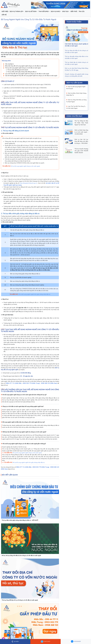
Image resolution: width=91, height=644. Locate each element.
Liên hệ (4, 15)
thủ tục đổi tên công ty (78, 106)
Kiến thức (74, 12)
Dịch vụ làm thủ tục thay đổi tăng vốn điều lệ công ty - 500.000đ (81, 141)
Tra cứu (82, 12)
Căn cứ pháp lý (9, 64)
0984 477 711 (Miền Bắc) (14, 383)
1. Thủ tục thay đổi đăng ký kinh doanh (17, 70)
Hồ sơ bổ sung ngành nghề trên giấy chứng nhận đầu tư (34, 294)
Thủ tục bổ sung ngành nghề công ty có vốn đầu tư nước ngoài (23, 68)
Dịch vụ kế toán (31, 12)
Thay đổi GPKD (44, 12)
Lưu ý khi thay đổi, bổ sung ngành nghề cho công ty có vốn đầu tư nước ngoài (27, 74)
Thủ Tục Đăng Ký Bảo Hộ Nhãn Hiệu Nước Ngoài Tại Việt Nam (81, 123)
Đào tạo (65, 12)
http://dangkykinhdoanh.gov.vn (29, 183)
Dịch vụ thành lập (16, 12)
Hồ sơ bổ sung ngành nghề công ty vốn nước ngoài (25, 166)
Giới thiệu (5, 12)
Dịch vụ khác (55, 12)
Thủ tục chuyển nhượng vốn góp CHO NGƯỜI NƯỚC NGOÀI (81, 151)
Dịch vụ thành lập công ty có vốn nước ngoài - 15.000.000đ (81, 132)
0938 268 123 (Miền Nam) (49, 383)
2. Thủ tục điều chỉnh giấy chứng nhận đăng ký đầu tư (21, 72)
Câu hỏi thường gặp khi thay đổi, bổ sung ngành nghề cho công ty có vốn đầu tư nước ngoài (31, 76)
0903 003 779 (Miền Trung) (31, 383)
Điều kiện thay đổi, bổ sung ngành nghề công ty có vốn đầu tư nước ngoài (26, 66)
